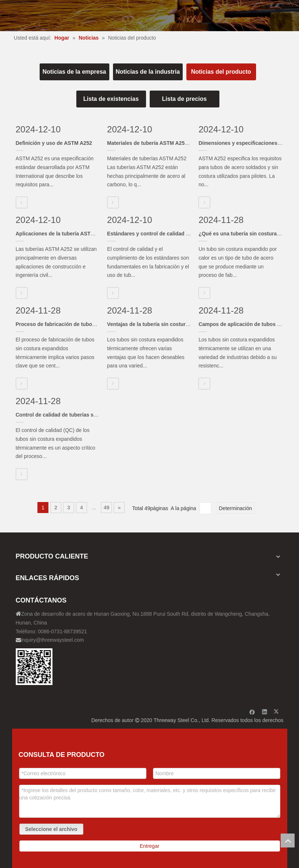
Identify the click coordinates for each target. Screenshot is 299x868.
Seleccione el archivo (51, 829)
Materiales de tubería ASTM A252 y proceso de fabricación (178, 143)
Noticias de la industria (148, 72)
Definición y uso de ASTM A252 (54, 143)
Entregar (150, 846)
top (288, 840)
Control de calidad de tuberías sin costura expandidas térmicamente (99, 415)
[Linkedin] (265, 712)
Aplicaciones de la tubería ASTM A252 (62, 234)
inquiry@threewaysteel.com (52, 640)
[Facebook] (252, 712)
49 (106, 508)
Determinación (236, 508)
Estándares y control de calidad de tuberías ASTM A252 (175, 234)
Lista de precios (185, 99)
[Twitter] (277, 712)
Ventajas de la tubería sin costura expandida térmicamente (179, 324)
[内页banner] (149, 16)
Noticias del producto (221, 72)
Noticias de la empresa (74, 72)
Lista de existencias (111, 99)
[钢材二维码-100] (34, 667)
